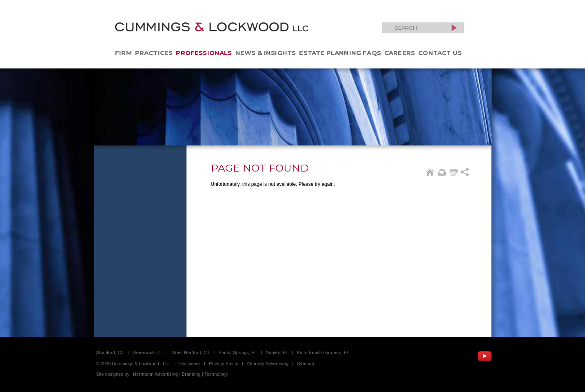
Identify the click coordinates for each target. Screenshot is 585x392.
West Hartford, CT (191, 352)
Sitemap (306, 363)
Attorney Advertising (268, 363)
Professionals (204, 53)
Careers (400, 53)
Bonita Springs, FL (237, 352)
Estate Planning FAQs (340, 53)
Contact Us (440, 53)
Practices (154, 53)
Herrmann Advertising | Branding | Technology (181, 374)
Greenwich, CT (148, 352)
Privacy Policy (224, 363)
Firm (123, 53)
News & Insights (266, 53)
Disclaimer (189, 363)
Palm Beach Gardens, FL (323, 352)
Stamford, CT (110, 352)
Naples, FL (277, 352)
